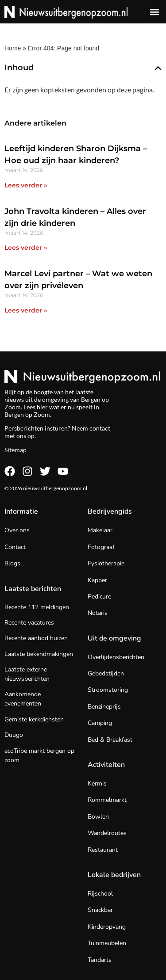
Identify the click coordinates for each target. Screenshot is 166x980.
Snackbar (100, 910)
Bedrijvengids (110, 511)
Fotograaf (101, 547)
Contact (15, 547)
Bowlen (98, 817)
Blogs (12, 563)
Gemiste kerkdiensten (34, 719)
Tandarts (100, 960)
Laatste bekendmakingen (39, 654)
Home (13, 48)
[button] (154, 12)
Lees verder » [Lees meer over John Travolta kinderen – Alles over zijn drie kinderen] (26, 248)
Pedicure (99, 597)
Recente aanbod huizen (36, 638)
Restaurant (103, 850)
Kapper (97, 580)
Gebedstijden (106, 673)
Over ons (17, 530)
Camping (100, 723)
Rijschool (100, 894)
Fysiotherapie (106, 563)
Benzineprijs (104, 707)
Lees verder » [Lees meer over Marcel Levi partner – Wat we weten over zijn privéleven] (26, 310)
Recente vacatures (29, 623)
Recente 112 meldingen (37, 607)
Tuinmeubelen (107, 943)
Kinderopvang (107, 927)
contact (100, 428)
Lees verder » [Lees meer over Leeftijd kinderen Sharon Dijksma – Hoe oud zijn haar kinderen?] (26, 185)
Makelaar (100, 530)
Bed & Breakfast (110, 740)
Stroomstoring (108, 690)
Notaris (98, 613)
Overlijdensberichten (116, 657)
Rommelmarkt (107, 800)
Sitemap (15, 450)
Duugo (14, 735)
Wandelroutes (107, 833)
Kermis (97, 784)
